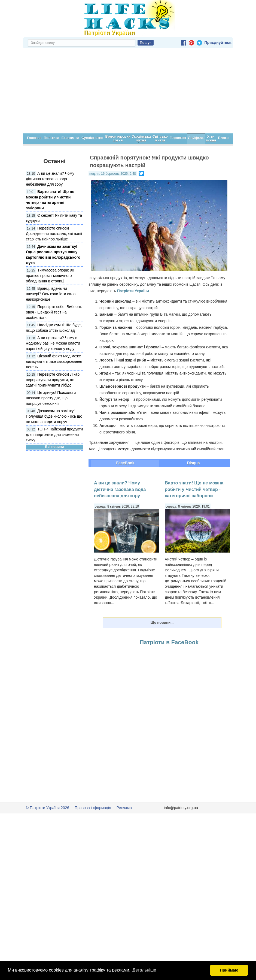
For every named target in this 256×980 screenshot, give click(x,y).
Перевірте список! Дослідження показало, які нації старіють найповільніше (54, 234)
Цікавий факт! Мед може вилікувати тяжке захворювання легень (54, 361)
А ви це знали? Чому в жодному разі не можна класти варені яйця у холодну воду (53, 343)
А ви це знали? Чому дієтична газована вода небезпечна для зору (50, 179)
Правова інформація (93, 808)
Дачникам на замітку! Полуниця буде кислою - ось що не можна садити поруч (54, 416)
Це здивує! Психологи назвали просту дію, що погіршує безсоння (51, 398)
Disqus (193, 463)
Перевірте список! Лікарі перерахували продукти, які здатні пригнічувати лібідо (53, 380)
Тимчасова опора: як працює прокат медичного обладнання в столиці (50, 276)
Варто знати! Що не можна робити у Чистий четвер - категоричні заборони (194, 489)
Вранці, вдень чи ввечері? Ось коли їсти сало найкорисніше (51, 294)
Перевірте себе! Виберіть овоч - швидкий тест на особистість (54, 312)
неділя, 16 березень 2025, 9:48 (113, 174)
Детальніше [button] (144, 970)
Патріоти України (133, 291)
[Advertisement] (128, 92)
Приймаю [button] (229, 970)
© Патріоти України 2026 (48, 808)
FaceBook (125, 463)
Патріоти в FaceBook (169, 642)
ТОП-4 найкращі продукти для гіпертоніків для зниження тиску (54, 435)
